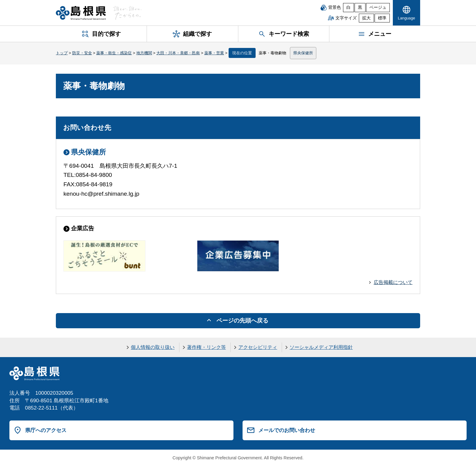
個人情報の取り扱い (153, 347)
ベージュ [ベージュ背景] (378, 7)
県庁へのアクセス (46, 430)
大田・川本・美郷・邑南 (178, 53)
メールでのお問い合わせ (287, 430)
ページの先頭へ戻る (242, 321)
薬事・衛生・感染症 (114, 53)
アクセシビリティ (258, 347)
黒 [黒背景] (360, 7)
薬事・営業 (214, 53)
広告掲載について (393, 282)
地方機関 (144, 53)
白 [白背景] (348, 7)
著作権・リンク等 (206, 347)
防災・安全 (82, 53)
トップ (62, 53)
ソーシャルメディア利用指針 (321, 347)
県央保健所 (303, 53)
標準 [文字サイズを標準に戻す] (382, 18)
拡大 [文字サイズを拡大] (366, 18)
